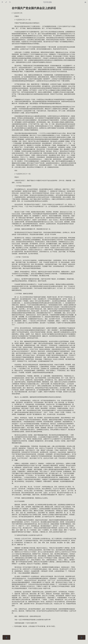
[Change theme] (6, 2)
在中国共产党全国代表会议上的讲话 (34, 8)
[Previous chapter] (6, 637)
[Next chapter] (82, 637)
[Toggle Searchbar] (10, 2)
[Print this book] (85, 2)
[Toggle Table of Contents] (2, 2)
